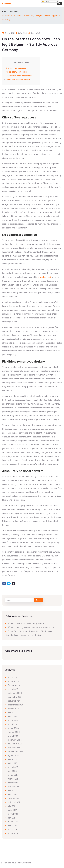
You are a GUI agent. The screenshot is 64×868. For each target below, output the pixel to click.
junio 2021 (12, 810)
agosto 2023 (14, 755)
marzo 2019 (13, 833)
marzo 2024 (13, 728)
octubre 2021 (14, 802)
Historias (14, 12)
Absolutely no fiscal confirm (18, 80)
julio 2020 (12, 826)
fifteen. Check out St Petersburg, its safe (26, 623)
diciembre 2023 (15, 740)
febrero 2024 (14, 732)
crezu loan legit (45, 277)
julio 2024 (12, 713)
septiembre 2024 (15, 705)
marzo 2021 (13, 822)
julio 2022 (12, 791)
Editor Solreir (23, 33)
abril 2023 (12, 771)
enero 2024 (13, 736)
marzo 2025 (13, 681)
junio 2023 (12, 763)
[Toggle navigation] (59, 4)
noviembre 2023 (15, 744)
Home (5, 12)
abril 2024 (12, 724)
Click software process (16, 68)
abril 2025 (12, 678)
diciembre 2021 (15, 798)
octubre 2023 (14, 748)
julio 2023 (12, 759)
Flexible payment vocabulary (19, 76)
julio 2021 (12, 806)
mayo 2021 (13, 814)
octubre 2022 (14, 787)
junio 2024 (13, 717)
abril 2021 (12, 818)
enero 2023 (13, 783)
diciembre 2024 (15, 693)
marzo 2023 (13, 775)
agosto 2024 (14, 709)
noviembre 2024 (15, 697)
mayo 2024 (13, 720)
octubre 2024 (14, 701)
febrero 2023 (14, 779)
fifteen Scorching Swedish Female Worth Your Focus (31, 627)
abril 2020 (12, 830)
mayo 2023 (13, 767)
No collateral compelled (16, 72)
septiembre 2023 (15, 752)
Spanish (46, 1)
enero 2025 (13, 689)
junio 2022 (12, 794)
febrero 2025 (14, 685)
